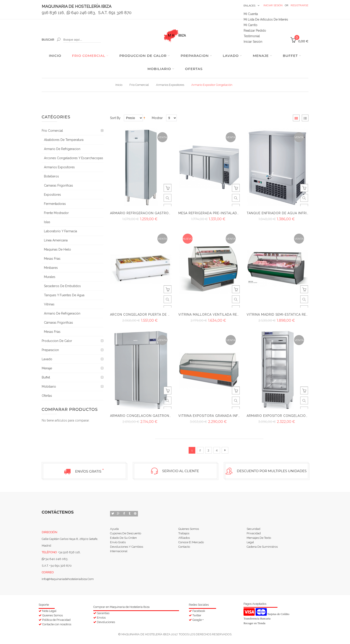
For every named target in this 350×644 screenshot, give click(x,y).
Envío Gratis (118, 544)
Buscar (48, 39)
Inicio (119, 85)
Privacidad (254, 534)
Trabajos (184, 534)
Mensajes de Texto (259, 539)
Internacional (119, 555)
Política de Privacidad (56, 619)
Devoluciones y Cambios (127, 550)
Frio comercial (139, 85)
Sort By (115, 118)
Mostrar (157, 118)
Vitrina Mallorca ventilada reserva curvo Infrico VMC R (233, 315)
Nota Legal (49, 610)
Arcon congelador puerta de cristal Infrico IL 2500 (160, 315)
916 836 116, (53, 13)
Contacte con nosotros (57, 623)
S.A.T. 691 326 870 (115, 13)
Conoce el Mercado (191, 544)
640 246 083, (82, 13)
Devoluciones (106, 621)
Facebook (199, 610)
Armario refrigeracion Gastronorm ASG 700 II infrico (161, 213)
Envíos (101, 616)
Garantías (103, 612)
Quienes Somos (189, 528)
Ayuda (114, 528)
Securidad (253, 528)
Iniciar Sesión (273, 5)
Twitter (197, 614)
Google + (198, 619)
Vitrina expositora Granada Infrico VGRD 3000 (223, 416)
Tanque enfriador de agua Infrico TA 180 (285, 213)
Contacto (184, 550)
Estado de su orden (123, 539)
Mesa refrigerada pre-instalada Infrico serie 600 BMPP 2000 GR (238, 213)
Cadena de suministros (262, 550)
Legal (250, 544)
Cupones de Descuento (126, 534)
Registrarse (299, 5)
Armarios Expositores (170, 85)
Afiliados (184, 539)
